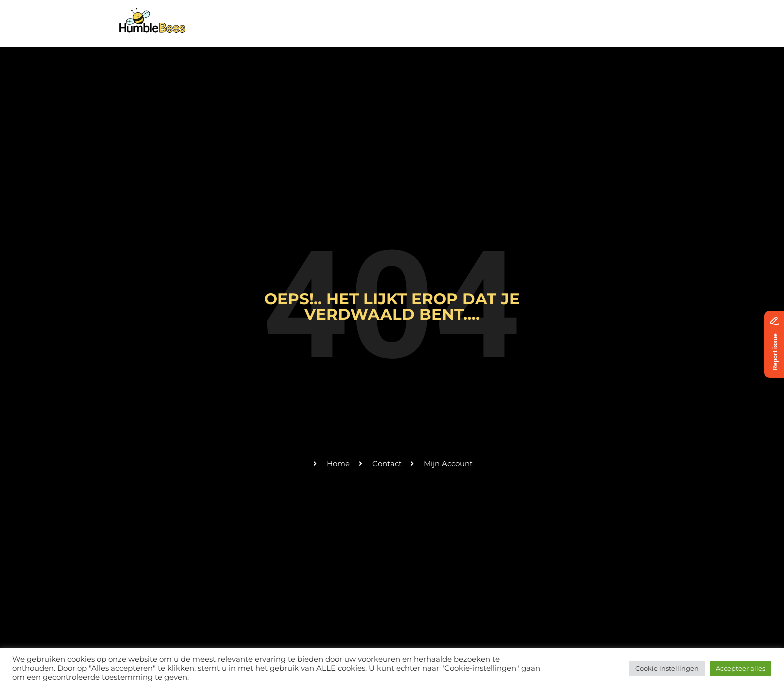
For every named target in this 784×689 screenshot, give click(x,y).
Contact (551, 16)
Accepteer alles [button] (741, 668)
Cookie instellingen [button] (667, 668)
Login (643, 16)
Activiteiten (430, 16)
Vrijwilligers (495, 16)
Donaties (600, 16)
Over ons (373, 16)
